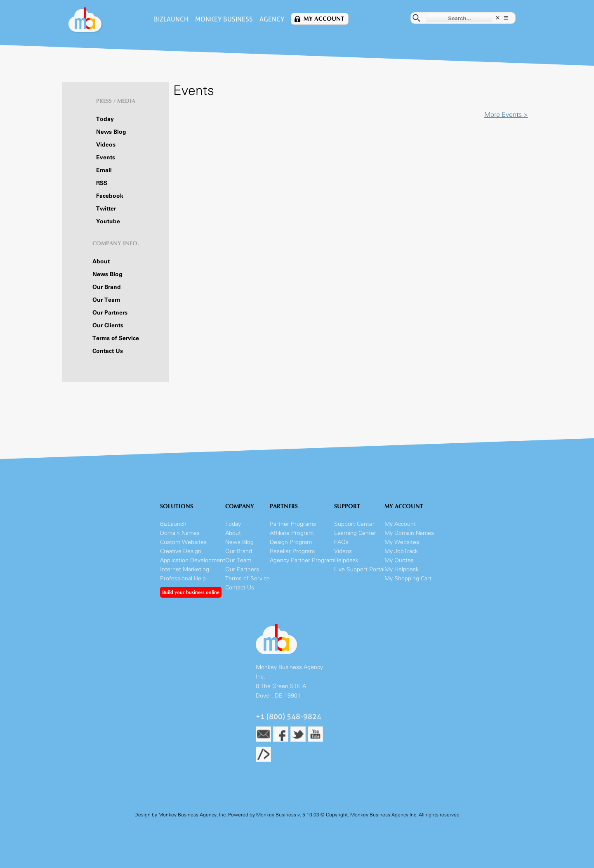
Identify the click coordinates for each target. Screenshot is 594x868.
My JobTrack (401, 551)
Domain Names (180, 533)
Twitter (106, 209)
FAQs (341, 542)
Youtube (108, 221)
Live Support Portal (359, 569)
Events (106, 157)
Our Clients (108, 325)
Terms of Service (116, 338)
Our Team (106, 300)
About (101, 261)
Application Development (193, 560)
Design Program (291, 542)
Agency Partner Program (302, 560)
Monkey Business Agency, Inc (192, 815)
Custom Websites (183, 542)
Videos (106, 145)
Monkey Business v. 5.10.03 (288, 815)
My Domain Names (409, 533)
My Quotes (399, 560)
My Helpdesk (402, 569)
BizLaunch (171, 19)
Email (104, 170)
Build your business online (191, 592)
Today (105, 119)
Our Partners (110, 313)
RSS (102, 183)
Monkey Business (224, 19)
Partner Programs (293, 524)
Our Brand (107, 287)
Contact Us (108, 351)
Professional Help (183, 578)
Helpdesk (346, 560)
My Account (324, 19)
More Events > (506, 115)
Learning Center (355, 533)
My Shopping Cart (408, 578)
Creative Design (181, 551)
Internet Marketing (185, 569)
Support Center (354, 524)
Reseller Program (292, 551)
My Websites (402, 542)
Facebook (110, 196)
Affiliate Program (292, 533)
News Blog (111, 132)
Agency (272, 19)
